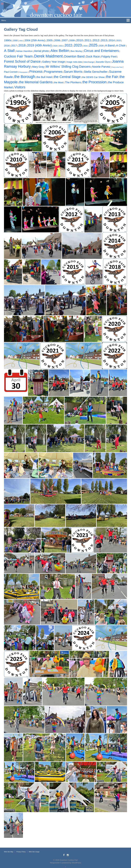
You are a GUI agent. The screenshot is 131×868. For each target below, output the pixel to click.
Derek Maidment (48, 56)
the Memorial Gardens (36, 82)
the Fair (112, 77)
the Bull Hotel (44, 77)
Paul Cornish (11, 72)
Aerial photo (42, 51)
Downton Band (74, 56)
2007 (65, 40)
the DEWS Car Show (93, 77)
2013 (104, 40)
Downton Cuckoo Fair (69, 860)
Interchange (89, 62)
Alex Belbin (60, 51)
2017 (14, 46)
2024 (85, 46)
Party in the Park (117, 67)
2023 (78, 45)
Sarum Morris (73, 72)
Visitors (20, 87)
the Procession (94, 82)
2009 (72, 40)
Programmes (53, 72)
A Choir (121, 45)
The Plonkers (73, 82)
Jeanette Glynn (103, 62)
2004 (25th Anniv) (35, 40)
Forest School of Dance (22, 61)
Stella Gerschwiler (96, 72)
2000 (15, 41)
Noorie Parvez (101, 67)
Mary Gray (38, 67)
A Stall (9, 51)
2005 (50, 40)
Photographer (24, 72)
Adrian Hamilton (24, 51)
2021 (61, 46)
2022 (68, 45)
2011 (88, 40)
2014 (112, 40)
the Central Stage (67, 77)
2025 (93, 45)
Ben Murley (77, 51)
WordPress (76, 863)
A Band (110, 45)
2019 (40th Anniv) (39, 45)
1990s (8, 40)
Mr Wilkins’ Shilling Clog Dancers (68, 67)
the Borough (25, 77)
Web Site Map (9, 852)
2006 (57, 40)
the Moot (59, 82)
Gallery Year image (54, 62)
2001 (21, 41)
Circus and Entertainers (101, 51)
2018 (22, 45)
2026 (101, 46)
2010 (79, 40)
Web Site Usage (34, 852)
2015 (119, 41)
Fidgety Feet (109, 56)
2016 (7, 46)
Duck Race (93, 56)
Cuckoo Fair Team (18, 56)
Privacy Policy (21, 852)
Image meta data (74, 62)
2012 (96, 40)
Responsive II (56, 863)
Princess (36, 71)
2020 (55, 46)
